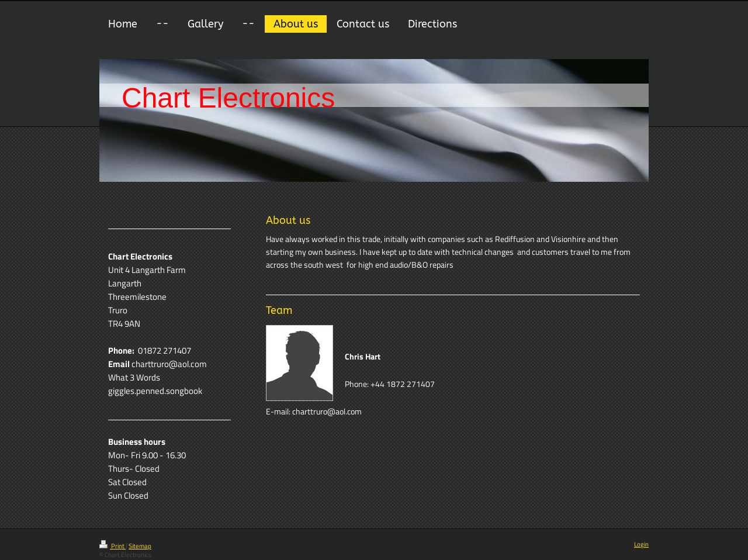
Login (641, 544)
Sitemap (140, 546)
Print (112, 546)
